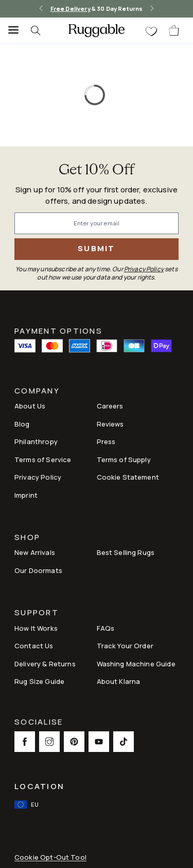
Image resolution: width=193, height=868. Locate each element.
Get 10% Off (97, 170)
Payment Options (58, 330)
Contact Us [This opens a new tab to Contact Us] (34, 646)
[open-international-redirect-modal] (28, 805)
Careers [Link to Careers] (110, 406)
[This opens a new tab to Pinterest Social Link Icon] (74, 742)
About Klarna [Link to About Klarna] (119, 681)
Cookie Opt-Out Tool (50, 857)
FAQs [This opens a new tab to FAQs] (106, 628)
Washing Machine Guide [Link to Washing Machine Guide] (136, 664)
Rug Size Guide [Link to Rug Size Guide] (39, 681)
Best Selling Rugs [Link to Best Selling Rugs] (126, 552)
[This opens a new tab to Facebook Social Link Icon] (25, 742)
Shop (27, 538)
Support (37, 613)
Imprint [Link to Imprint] (26, 495)
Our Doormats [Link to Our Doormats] (38, 570)
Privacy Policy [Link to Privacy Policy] (38, 477)
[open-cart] (174, 30)
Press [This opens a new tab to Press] (106, 441)
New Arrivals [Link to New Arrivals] (35, 552)
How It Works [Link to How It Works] (36, 628)
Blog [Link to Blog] (22, 424)
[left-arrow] (41, 9)
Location (39, 786)
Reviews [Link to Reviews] (110, 424)
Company (37, 392)
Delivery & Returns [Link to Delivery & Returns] (45, 664)
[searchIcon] (41, 30)
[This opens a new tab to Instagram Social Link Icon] (49, 742)
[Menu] (10, 30)
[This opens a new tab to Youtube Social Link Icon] (99, 742)
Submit (97, 248)
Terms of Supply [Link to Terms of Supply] (124, 460)
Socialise (39, 723)
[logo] (97, 30)
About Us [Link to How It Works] (30, 406)
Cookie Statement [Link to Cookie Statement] (128, 477)
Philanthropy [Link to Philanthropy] (36, 441)
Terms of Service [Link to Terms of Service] (43, 460)
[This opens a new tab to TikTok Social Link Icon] (124, 742)
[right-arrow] (152, 9)
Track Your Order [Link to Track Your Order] (125, 646)
